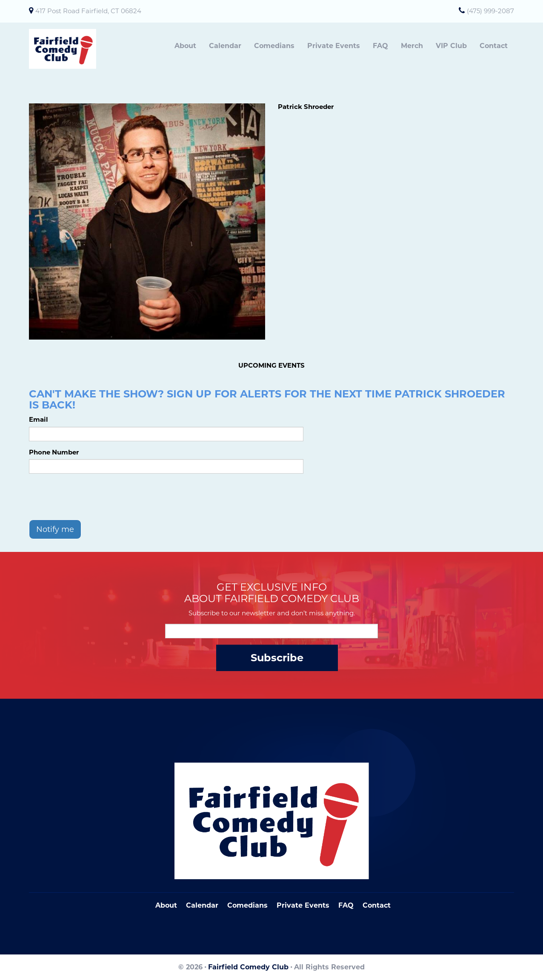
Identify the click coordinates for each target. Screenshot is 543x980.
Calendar (225, 46)
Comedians (274, 46)
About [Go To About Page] (166, 905)
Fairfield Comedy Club (248, 967)
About (185, 46)
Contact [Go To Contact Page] (377, 905)
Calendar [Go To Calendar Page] (202, 905)
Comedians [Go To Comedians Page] (247, 905)
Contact (494, 46)
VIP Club (451, 46)
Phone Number (54, 452)
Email (39, 419)
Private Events (334, 46)
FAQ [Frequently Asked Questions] (346, 905)
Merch (412, 46)
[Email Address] (271, 631)
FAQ (380, 46)
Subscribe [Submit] (277, 658)
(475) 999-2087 (490, 11)
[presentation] (94, 497)
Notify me (55, 529)
